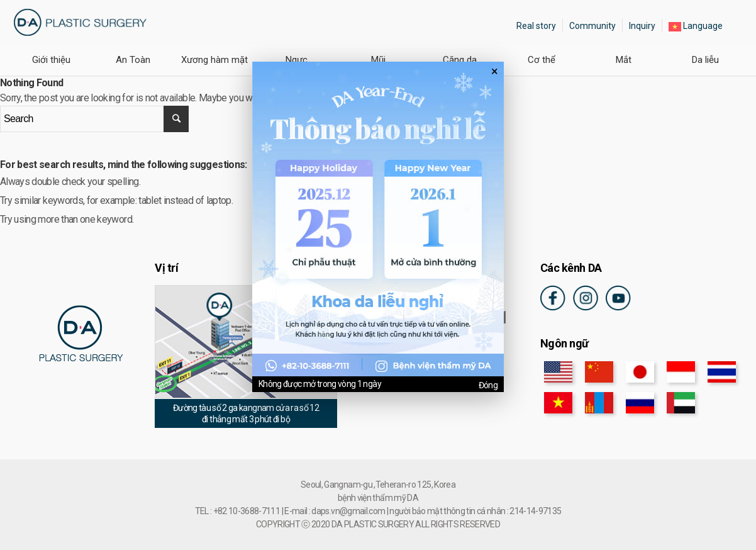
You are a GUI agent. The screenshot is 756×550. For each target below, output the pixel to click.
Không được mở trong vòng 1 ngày (320, 384)
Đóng (488, 385)
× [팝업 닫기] (494, 71)
